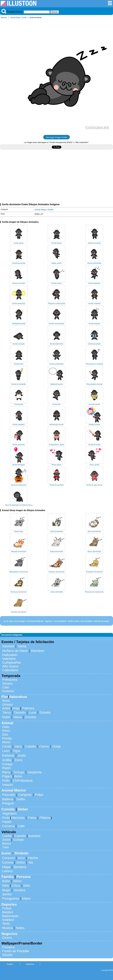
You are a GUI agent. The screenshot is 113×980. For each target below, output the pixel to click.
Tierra (6, 713)
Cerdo (7, 746)
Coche (7, 836)
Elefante (8, 755)
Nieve (18, 717)
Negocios (9, 934)
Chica (16, 886)
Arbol (6, 708)
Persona (24, 877)
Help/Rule (30, 964)
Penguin (8, 803)
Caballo (30, 746)
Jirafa (22, 755)
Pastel (7, 822)
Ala (31, 862)
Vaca (18, 746)
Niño (6, 886)
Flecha (33, 858)
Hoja (16, 708)
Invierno (8, 691)
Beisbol (8, 912)
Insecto (8, 785)
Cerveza (8, 826)
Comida (8, 809)
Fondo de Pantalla (16, 951)
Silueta (7, 955)
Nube (6, 717)
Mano (26, 899)
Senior (7, 894)
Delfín (21, 799)
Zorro (19, 760)
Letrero (7, 871)
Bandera (20, 867)
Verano (7, 683)
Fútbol (7, 908)
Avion (6, 840)
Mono (6, 742)
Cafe (21, 826)
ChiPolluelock (23, 781)
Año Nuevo (10, 666)
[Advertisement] (56, 178)
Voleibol (8, 920)
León (6, 751)
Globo (21, 862)
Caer (6, 687)
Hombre (20, 890)
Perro (6, 731)
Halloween (10, 655)
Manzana (18, 818)
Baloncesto (10, 916)
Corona (8, 862)
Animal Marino (14, 790)
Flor (5, 697)
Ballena (8, 799)
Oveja (56, 746)
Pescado (9, 795)
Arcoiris (31, 717)
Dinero (7, 938)
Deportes (9, 904)
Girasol (7, 704)
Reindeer (38, 651)
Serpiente (35, 772)
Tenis (6, 924)
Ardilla (7, 760)
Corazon (8, 858)
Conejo (7, 764)
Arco (21, 858)
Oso (5, 735)
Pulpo (39, 795)
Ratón (7, 768)
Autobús (34, 836)
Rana (6, 772)
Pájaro (7, 776)
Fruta (6, 818)
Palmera (28, 708)
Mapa (6, 867)
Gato (6, 727)
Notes (20, 928)
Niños (17, 881)
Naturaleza (18, 697)
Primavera (10, 680)
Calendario (10, 670)
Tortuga (19, 772)
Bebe (6, 881)
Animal (7, 723)
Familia (8, 877)
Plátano (45, 818)
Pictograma (11, 899)
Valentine (9, 659)
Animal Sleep (15, 17)
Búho (18, 776)
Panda (7, 738)
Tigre (16, 751)
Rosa (6, 701)
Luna (33, 713)
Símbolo (21, 853)
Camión (20, 836)
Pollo (6, 781)
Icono (6, 853)
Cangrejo (25, 795)
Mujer (6, 890)
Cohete (18, 840)
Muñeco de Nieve (15, 651)
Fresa (32, 818)
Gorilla (24, 17)
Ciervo (44, 746)
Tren (6, 847)
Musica (7, 928)
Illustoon (4, 17)
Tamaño (20, 713)
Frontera (8, 947)
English (10, 964)
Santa (22, 646)
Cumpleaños (11, 663)
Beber (23, 809)
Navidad (8, 646)
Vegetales (9, 813)
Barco (7, 844)
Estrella (45, 713)
